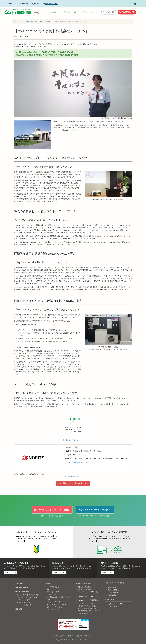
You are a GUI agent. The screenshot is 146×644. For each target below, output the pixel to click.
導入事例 (67, 12)
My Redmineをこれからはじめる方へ (90, 611)
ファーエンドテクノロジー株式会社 (79, 640)
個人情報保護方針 (59, 636)
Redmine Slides (113, 593)
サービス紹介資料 (109, 12)
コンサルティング (53, 609)
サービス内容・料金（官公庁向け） (29, 595)
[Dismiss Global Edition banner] (135, 4)
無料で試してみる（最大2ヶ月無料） (73, 483)
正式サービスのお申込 (85, 589)
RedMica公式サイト (114, 595)
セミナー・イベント (54, 602)
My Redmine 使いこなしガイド (87, 596)
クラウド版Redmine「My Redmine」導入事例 (35, 21)
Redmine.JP (112, 587)
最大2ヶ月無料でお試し (127, 12)
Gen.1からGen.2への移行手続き (88, 592)
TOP (16, 21)
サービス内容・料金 (54, 12)
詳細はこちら (10, 572)
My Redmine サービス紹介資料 (87, 600)
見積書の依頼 (52, 594)
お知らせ (19, 584)
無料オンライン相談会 (55, 607)
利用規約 (70, 636)
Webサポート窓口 (53, 592)
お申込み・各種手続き (84, 584)
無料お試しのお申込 (84, 587)
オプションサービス (24, 600)
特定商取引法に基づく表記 (85, 636)
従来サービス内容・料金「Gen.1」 (28, 597)
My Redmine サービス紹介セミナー (59, 604)
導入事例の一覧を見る (73, 477)
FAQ (49, 589)
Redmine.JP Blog (113, 590)
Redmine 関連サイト (84, 613)
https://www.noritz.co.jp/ (81, 462)
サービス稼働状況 (53, 587)
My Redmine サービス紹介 (86, 603)
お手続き (85, 12)
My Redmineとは (22, 588)
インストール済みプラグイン (26, 605)
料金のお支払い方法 (24, 602)
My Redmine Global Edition (117, 604)
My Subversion (113, 607)
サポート (76, 12)
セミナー (94, 12)
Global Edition (52, 4)
